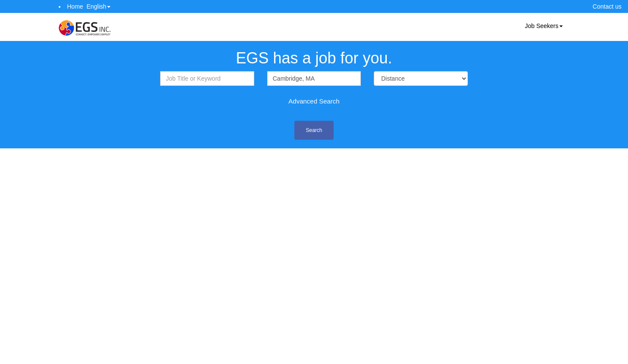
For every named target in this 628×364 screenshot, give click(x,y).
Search (314, 130)
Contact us (607, 6)
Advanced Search (314, 101)
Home (75, 6)
